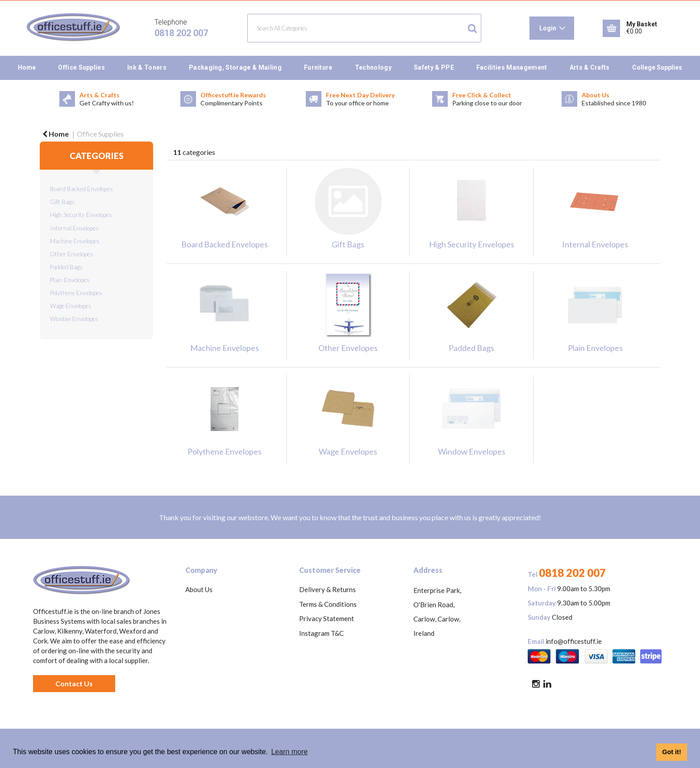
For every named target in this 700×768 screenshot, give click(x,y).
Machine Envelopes (75, 241)
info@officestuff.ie (574, 641)
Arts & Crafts (590, 67)
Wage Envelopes (71, 306)
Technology (373, 67)
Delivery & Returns (327, 589)
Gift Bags (62, 202)
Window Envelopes (74, 319)
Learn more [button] (289, 752)
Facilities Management (512, 67)
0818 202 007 (181, 33)
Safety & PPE (434, 67)
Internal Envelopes (74, 228)
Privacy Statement (327, 618)
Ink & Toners (147, 67)
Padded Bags (66, 267)
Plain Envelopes (70, 280)
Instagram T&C (321, 633)
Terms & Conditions (328, 604)
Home (27, 67)
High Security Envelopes (81, 215)
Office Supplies (81, 67)
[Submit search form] (472, 28)
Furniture (318, 67)
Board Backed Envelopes (81, 189)
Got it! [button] (671, 752)
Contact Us (74, 683)
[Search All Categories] (364, 28)
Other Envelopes (72, 254)
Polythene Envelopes (76, 293)
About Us (199, 589)
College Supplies (657, 67)
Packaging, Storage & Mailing (235, 67)
